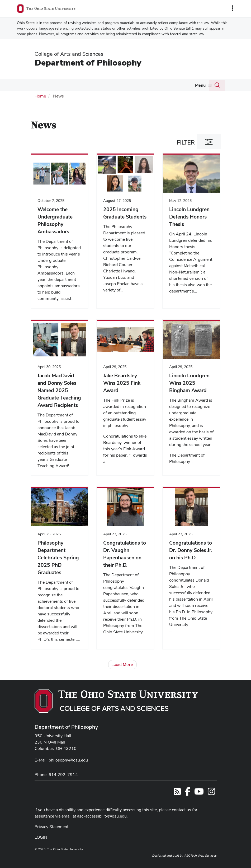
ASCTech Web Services (200, 856)
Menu (200, 85)
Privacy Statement (51, 827)
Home (40, 96)
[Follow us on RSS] (177, 793)
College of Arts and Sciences (69, 54)
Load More (122, 665)
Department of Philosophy (88, 62)
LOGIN (41, 837)
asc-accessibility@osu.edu (102, 816)
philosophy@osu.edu (68, 760)
